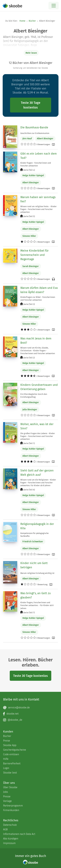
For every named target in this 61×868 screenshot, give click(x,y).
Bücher (32, 21)
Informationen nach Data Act (19, 834)
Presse (7, 796)
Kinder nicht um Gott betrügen (34, 565)
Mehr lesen (31, 53)
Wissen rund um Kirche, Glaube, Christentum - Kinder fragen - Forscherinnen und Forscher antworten (38, 351)
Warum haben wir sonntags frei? (38, 199)
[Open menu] (54, 6)
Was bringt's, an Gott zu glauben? (36, 595)
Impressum (9, 843)
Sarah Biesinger (31, 266)
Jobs (5, 792)
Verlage (7, 801)
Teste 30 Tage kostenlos (31, 105)
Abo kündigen (11, 839)
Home (22, 21)
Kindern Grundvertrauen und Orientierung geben (39, 387)
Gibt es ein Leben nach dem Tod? (38, 156)
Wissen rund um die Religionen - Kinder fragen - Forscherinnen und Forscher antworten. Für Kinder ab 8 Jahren (38, 483)
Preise (7, 741)
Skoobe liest (10, 773)
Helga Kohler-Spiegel (33, 175)
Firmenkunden (11, 810)
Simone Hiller (29, 236)
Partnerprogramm (13, 806)
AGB (5, 829)
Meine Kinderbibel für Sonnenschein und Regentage (34, 255)
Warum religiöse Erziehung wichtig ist (37, 573)
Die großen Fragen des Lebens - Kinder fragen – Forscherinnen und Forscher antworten (38, 436)
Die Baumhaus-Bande (34, 127)
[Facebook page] (30, 714)
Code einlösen (11, 754)
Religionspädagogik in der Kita (37, 526)
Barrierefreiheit (12, 764)
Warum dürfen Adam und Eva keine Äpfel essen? (39, 290)
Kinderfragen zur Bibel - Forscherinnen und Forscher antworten (38, 299)
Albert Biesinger (45, 139)
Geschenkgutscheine (15, 750)
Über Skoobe (10, 787)
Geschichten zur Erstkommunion (35, 133)
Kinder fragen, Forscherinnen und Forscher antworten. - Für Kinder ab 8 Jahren (37, 605)
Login (6, 768)
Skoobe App (10, 745)
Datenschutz (10, 825)
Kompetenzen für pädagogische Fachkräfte (34, 535)
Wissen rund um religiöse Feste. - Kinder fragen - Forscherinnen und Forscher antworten (38, 209)
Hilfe (6, 759)
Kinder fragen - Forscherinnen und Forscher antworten (36, 164)
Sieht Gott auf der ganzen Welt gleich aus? (37, 473)
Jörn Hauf (27, 139)
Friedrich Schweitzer (33, 542)
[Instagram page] (30, 720)
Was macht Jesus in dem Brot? (36, 341)
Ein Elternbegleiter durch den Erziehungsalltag (34, 396)
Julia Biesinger (30, 410)
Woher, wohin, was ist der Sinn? (37, 426)
